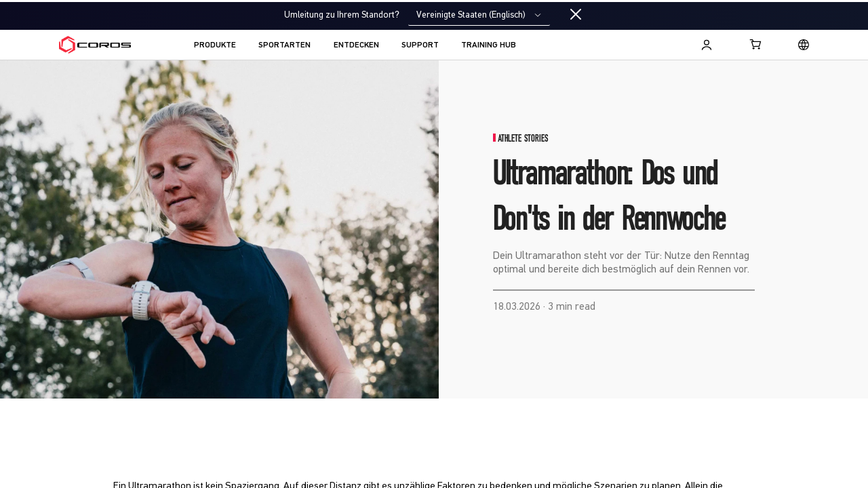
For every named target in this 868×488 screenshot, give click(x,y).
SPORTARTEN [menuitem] (284, 45)
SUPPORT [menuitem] (420, 45)
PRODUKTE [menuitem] (215, 45)
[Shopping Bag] (756, 44)
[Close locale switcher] (576, 15)
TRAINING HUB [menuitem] (489, 45)
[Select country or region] (804, 45)
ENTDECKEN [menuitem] (356, 45)
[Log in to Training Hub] (707, 45)
